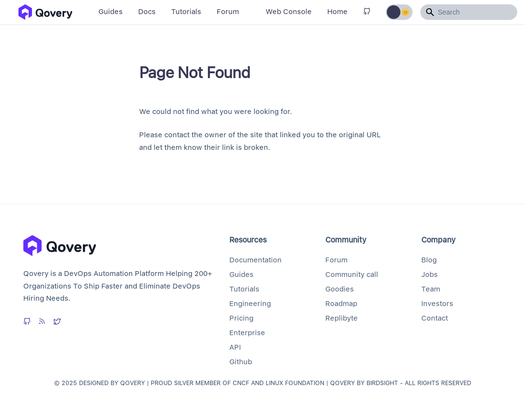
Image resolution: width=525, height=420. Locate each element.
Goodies (340, 289)
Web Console (289, 12)
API (235, 347)
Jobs (430, 275)
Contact (435, 318)
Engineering (250, 304)
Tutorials (186, 12)
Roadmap (341, 304)
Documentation (255, 260)
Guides (111, 12)
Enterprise (247, 333)
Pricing (241, 318)
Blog (429, 260)
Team (431, 289)
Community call (352, 275)
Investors (437, 304)
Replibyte (342, 318)
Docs (147, 12)
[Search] (469, 12)
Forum (228, 12)
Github (241, 362)
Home (337, 12)
